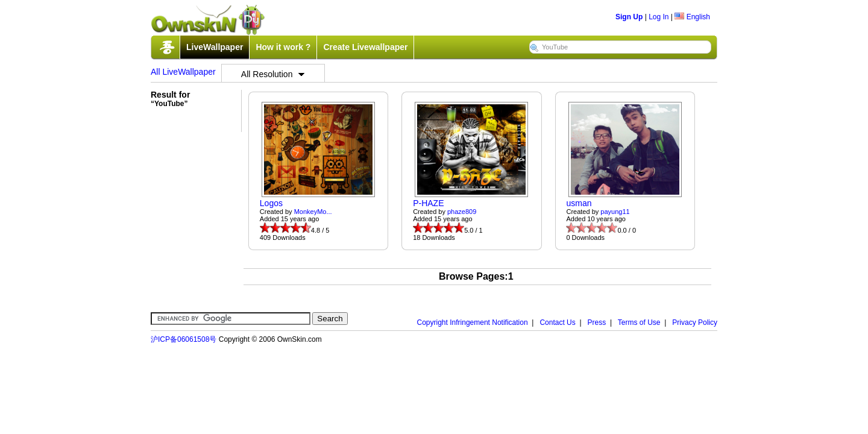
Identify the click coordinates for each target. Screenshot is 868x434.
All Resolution (273, 74)
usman (579, 203)
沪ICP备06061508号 (184, 339)
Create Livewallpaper (365, 47)
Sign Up (629, 17)
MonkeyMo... (313, 212)
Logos (271, 203)
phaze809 (462, 212)
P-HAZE (428, 203)
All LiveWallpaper (183, 72)
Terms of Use (639, 322)
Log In (659, 17)
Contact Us (557, 322)
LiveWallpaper (215, 47)
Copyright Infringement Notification (473, 322)
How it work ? (283, 47)
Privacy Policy (695, 322)
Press (597, 322)
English (692, 17)
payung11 (615, 212)
